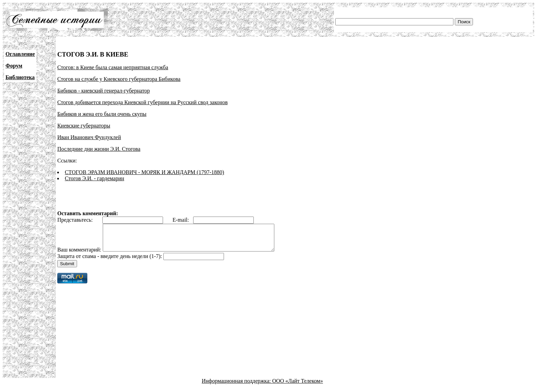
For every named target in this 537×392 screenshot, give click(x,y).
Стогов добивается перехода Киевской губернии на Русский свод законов (142, 102)
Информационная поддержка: (237, 386)
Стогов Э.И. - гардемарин (94, 178)
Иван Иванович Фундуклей (89, 137)
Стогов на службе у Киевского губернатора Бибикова (119, 79)
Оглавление (20, 54)
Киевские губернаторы (84, 126)
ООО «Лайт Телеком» (298, 386)
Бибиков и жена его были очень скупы (102, 114)
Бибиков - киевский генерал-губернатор (103, 91)
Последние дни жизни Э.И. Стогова (99, 149)
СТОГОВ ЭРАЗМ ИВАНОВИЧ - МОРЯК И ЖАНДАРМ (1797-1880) (144, 172)
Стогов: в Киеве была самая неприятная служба (113, 67)
